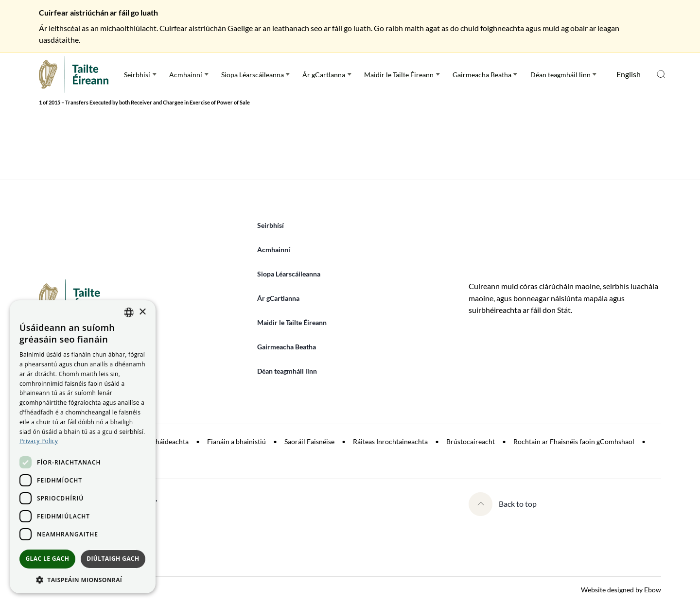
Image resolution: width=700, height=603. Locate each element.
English (629, 74)
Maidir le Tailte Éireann (399, 75)
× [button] (142, 312)
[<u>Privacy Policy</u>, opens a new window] (39, 441)
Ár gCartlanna (324, 75)
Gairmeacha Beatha (482, 75)
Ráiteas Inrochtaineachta (390, 441)
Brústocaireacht (471, 441)
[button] (83, 579)
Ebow (653, 590)
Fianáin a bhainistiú (236, 441)
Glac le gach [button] (47, 559)
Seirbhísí (137, 75)
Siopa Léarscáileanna (253, 75)
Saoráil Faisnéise (309, 441)
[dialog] (83, 447)
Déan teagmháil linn (560, 75)
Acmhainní (186, 75)
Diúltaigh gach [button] (113, 559)
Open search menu (661, 74)
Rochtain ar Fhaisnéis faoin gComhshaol (574, 441)
